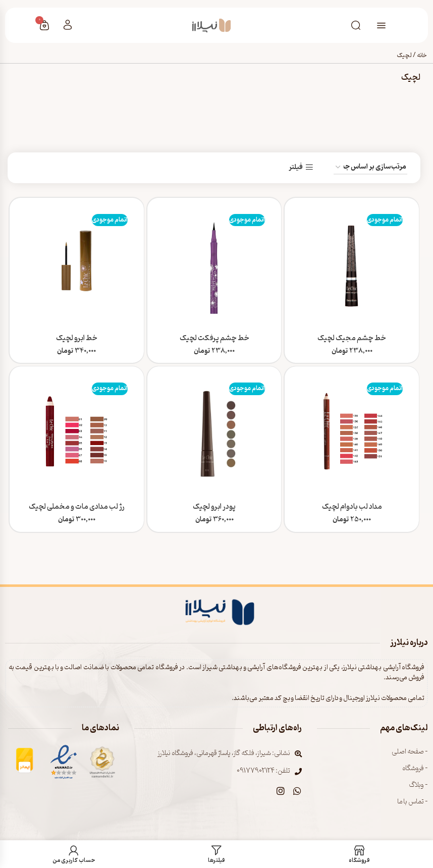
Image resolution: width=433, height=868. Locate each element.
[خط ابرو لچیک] (77, 264)
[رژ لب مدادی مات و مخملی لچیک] (77, 433)
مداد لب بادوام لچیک (352, 507)
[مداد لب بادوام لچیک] (352, 433)
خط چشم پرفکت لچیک (214, 338)
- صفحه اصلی (410, 752)
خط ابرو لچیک (77, 338)
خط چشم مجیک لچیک (352, 338)
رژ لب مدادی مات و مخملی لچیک (77, 507)
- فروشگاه (415, 768)
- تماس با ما (413, 802)
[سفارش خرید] (370, 168)
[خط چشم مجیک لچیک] (352, 264)
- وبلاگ (418, 785)
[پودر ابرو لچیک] (214, 433)
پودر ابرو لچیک (214, 507)
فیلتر (296, 167)
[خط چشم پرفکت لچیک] (214, 264)
